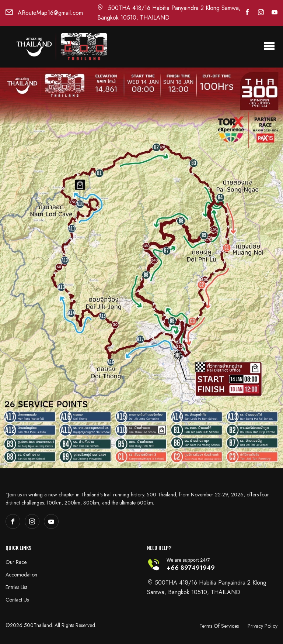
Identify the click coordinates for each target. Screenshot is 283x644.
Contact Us (17, 600)
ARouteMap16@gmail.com (44, 13)
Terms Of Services (219, 626)
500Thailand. (39, 625)
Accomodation (21, 575)
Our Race (16, 562)
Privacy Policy (263, 626)
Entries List (16, 587)
